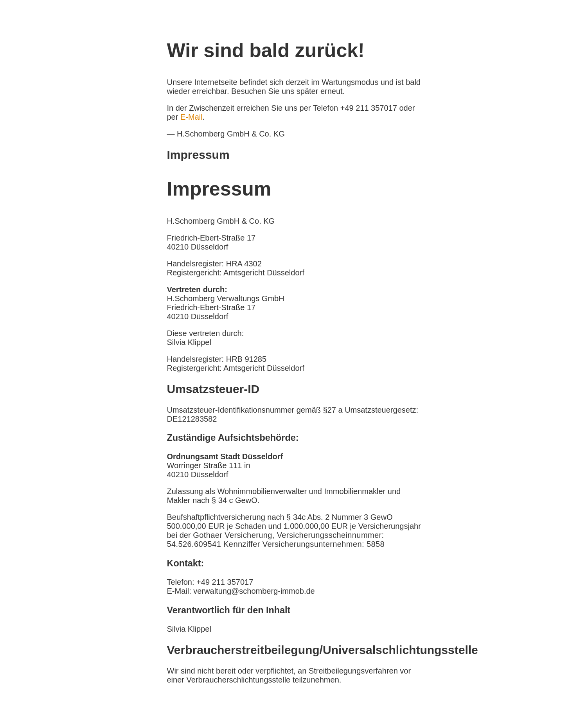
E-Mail (192, 117)
